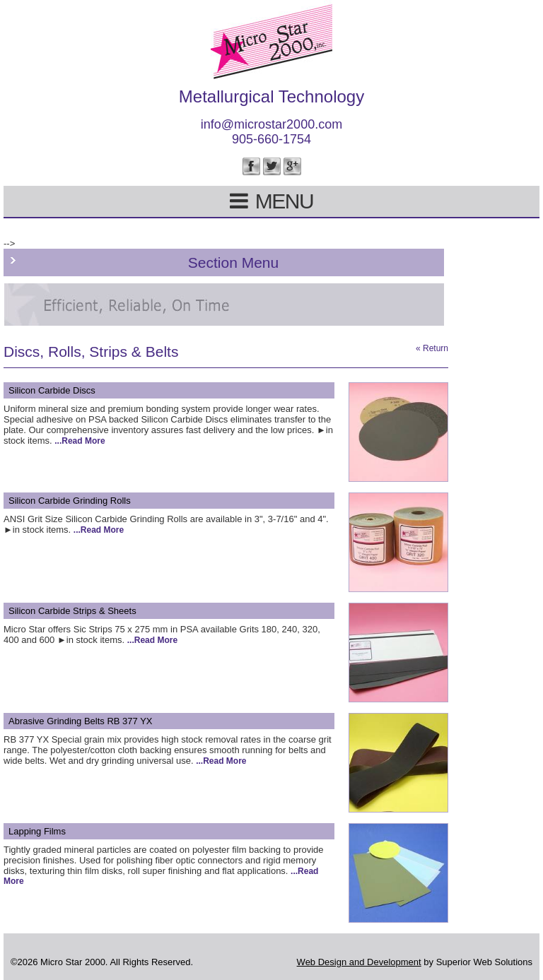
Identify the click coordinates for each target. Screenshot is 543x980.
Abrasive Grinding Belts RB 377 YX (81, 721)
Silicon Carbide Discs (52, 390)
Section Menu (233, 262)
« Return (432, 348)
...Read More (80, 441)
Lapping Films (37, 831)
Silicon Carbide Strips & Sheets (72, 611)
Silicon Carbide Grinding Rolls (70, 501)
